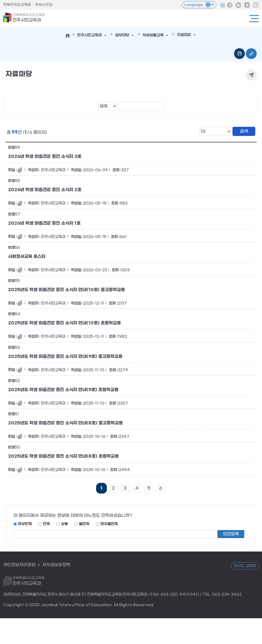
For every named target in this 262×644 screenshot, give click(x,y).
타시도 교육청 (245, 566)
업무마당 (122, 35)
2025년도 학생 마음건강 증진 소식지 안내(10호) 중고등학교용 (66, 290)
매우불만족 (109, 524)
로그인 (222, 5)
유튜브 (247, 5)
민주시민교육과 (29, 18)
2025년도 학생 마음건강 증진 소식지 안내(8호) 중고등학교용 (65, 423)
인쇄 (239, 54)
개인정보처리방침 (19, 565)
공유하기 (251, 75)
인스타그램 (256, 5)
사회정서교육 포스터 (27, 256)
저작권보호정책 (56, 565)
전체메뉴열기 (254, 19)
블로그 (238, 5)
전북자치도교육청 (17, 5)
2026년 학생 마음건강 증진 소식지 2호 (45, 190)
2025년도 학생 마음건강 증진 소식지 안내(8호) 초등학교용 (63, 456)
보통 (64, 524)
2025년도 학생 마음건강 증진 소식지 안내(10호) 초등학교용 (64, 323)
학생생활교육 (153, 35)
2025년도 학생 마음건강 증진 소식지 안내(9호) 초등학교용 (63, 390)
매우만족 (25, 524)
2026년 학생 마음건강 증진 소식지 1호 (44, 223)
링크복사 (251, 54)
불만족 (84, 524)
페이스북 (230, 5)
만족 (46, 524)
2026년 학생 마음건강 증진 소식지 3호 (45, 157)
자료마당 (184, 35)
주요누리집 (44, 5)
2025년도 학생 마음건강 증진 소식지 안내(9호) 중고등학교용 (65, 356)
